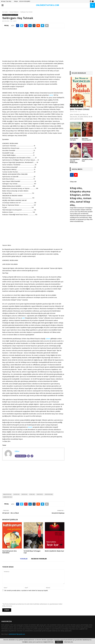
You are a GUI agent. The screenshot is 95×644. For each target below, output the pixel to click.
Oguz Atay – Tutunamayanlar (87, 139)
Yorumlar (24, 559)
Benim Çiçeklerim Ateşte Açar (54, 551)
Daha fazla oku (69, 642)
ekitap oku (24, 494)
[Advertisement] (33, 45)
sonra (51, 95)
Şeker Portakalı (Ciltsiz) (80, 109)
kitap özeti (40, 494)
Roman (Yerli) (15, 15)
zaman (48, 339)
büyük (30, 427)
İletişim (16, 1)
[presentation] (16, 598)
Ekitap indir (73, 182)
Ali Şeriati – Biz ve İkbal (10, 513)
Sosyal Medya (77, 169)
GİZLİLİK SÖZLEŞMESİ (25, 1)
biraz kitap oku (7, 494)
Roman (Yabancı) (7, 15)
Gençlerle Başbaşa (58, 513)
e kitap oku (16, 494)
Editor (17, 451)
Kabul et (59, 642)
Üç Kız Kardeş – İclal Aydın (74, 139)
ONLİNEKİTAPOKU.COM (48, 5)
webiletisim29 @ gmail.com (17, 634)
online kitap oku (8, 497)
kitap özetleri (49, 494)
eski (23, 318)
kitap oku (32, 494)
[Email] (28, 456)
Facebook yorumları (39, 559)
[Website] (32, 456)
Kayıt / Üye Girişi (6, 1)
